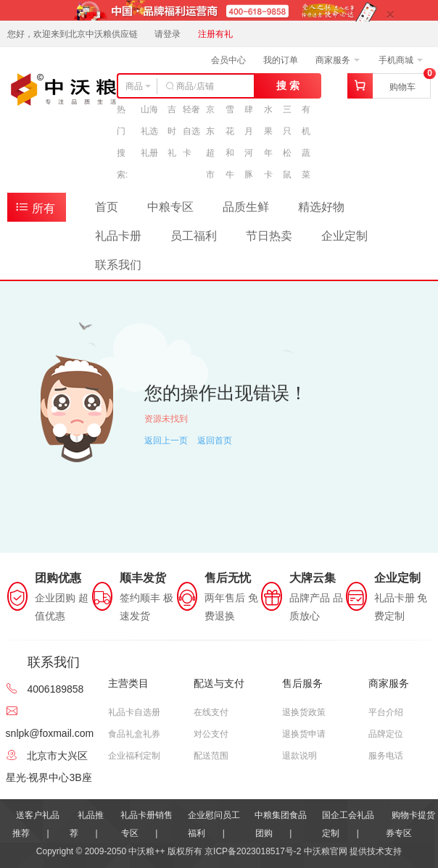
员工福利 (194, 236)
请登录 (168, 34)
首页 (107, 207)
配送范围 (211, 756)
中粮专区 (170, 207)
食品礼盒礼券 (134, 734)
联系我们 (118, 265)
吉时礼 (172, 131)
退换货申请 (304, 734)
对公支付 (211, 734)
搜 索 (288, 85)
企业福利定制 (134, 756)
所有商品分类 (38, 210)
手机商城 (401, 60)
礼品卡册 (118, 236)
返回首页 (215, 441)
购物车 (402, 87)
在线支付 (211, 712)
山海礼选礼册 (149, 131)
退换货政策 (304, 712)
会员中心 (228, 60)
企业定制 (344, 236)
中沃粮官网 (326, 851)
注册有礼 (215, 34)
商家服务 (338, 60)
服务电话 (386, 756)
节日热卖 (269, 236)
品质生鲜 (246, 207)
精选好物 (321, 207)
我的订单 (281, 60)
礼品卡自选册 (134, 712)
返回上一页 (166, 441)
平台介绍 (386, 712)
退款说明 (299, 756)
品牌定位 (386, 734)
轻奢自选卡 (191, 131)
